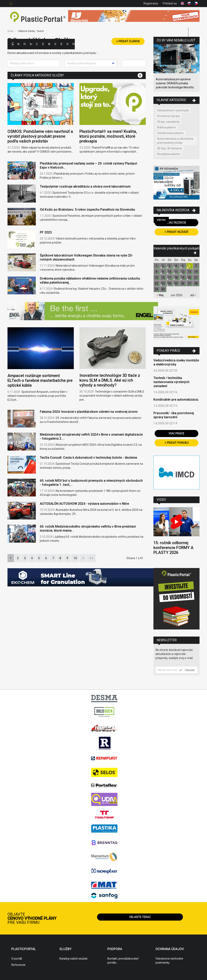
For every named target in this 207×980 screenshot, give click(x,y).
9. (163, 272)
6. (190, 266)
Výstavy (55, 44)
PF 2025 (46, 232)
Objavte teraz (140, 917)
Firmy (25, 44)
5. (183, 266)
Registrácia (151, 3)
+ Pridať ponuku (177, 443)
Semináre (61, 44)
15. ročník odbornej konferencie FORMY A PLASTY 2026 (173, 548)
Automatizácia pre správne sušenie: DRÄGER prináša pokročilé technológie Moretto (175, 83)
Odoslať (187, 670)
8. (157, 272)
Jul (193, 295)
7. (196, 266)
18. (176, 278)
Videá (68, 44)
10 (75, 558)
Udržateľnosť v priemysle (173, 110)
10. (170, 272)
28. (196, 283)
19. (183, 278)
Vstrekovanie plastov (170, 133)
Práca (74, 44)
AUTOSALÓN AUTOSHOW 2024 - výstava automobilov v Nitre (84, 504)
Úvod (10, 31)
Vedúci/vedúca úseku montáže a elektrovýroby (176, 362)
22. (157, 283)
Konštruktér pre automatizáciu (176, 400)
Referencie (18, 965)
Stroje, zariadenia (168, 122)
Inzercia (31, 44)
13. (190, 272)
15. (157, 278)
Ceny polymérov (37, 44)
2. (163, 266)
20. (190, 278)
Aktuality (49, 44)
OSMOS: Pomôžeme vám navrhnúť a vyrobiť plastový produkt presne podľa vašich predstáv (40, 136)
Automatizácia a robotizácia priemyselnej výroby (175, 141)
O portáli (17, 959)
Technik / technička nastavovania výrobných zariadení (171, 382)
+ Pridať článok (128, 41)
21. (196, 278)
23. (163, 283)
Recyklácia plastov (169, 154)
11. (176, 272)
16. (163, 278)
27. (190, 283)
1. (157, 266)
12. (183, 272)
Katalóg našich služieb (73, 959)
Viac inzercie (177, 223)
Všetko (161, 220)
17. (170, 278)
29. (157, 289)
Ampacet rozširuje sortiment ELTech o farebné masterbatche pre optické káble (40, 380)
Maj (160, 295)
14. (196, 272)
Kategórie (19, 44)
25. (176, 283)
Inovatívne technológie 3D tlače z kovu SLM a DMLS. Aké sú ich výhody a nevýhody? (110, 380)
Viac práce (176, 433)
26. (183, 283)
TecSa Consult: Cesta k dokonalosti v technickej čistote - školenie (88, 458)
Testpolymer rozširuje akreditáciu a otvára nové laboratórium (85, 186)
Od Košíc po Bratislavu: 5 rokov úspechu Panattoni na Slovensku (87, 210)
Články (43, 44)
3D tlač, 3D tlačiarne (170, 148)
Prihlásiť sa (170, 3)
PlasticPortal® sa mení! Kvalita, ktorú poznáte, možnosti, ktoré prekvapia (108, 136)
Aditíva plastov (166, 127)
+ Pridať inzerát (177, 232)
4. (176, 266)
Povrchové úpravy (168, 116)
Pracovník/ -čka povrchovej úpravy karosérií (174, 415)
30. (163, 289)
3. (170, 266)
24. (170, 283)
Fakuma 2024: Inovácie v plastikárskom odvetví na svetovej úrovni (89, 412)
